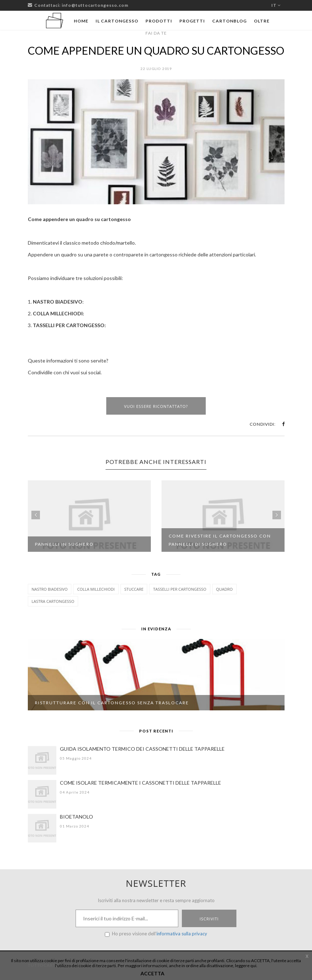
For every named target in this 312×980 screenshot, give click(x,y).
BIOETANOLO (76, 817)
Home (81, 21)
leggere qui (246, 966)
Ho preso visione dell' (156, 934)
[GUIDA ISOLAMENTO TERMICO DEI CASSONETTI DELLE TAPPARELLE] (42, 760)
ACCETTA (152, 973)
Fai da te (156, 33)
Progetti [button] (192, 21)
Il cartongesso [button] (117, 21)
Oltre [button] (262, 21)
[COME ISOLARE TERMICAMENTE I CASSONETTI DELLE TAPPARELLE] (42, 794)
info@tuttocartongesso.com (95, 5)
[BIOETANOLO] (42, 828)
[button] (283, 424)
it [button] (276, 5)
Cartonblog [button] (229, 21)
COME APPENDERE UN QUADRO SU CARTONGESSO (156, 50)
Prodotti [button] (159, 21)
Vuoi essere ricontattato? (156, 406)
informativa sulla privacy (182, 934)
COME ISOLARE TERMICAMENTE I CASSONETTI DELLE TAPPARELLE (140, 783)
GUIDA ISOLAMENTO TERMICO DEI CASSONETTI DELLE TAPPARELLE (142, 749)
